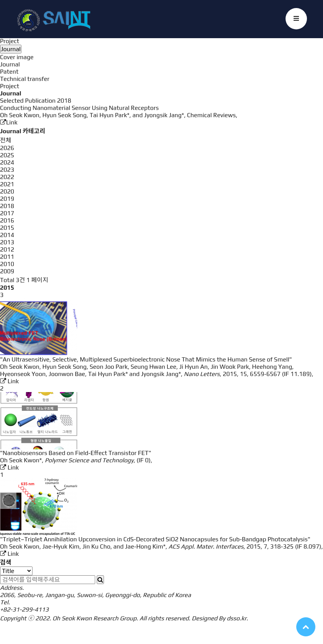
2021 (7, 184)
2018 (7, 206)
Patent (9, 72)
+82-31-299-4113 (24, 609)
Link (9, 122)
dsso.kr (237, 618)
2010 (7, 264)
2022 (7, 177)
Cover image (17, 57)
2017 (7, 213)
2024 (7, 162)
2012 (7, 249)
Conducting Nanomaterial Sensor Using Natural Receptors (79, 108)
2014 (7, 235)
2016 (7, 220)
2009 (7, 271)
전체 (6, 140)
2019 (7, 199)
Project (10, 41)
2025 (7, 155)
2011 (7, 257)
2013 (7, 242)
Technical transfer (25, 79)
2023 (7, 170)
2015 (7, 228)
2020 (7, 191)
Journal (10, 64)
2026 (7, 148)
